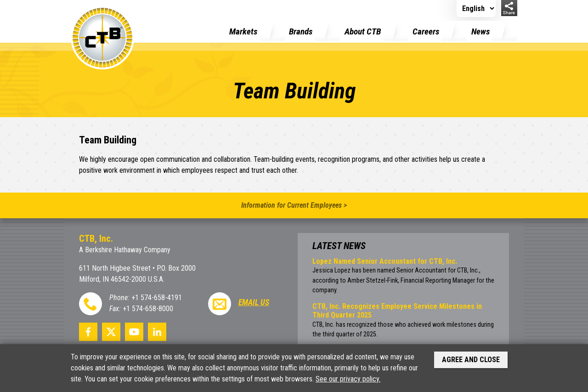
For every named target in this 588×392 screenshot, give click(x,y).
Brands (301, 31)
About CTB (363, 31)
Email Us (254, 302)
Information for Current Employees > (294, 205)
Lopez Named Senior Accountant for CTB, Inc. (385, 261)
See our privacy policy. (348, 379)
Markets (243, 31)
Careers (426, 31)
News (481, 31)
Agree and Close (471, 360)
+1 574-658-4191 (157, 298)
